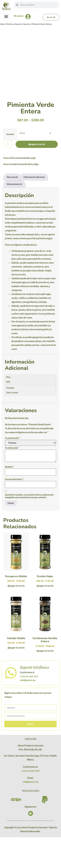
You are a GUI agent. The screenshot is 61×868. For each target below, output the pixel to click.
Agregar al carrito (37, 175)
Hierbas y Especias (14, 24)
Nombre (10, 497)
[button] (6, 16)
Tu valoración (12, 478)
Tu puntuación (13, 469)
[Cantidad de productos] (8, 175)
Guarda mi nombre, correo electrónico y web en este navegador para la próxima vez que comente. (29, 527)
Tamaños (10, 165)
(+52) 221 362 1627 (29, 707)
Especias (27, 24)
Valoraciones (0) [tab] (14, 215)
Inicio (2, 24)
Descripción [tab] (12, 208)
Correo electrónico (14, 510)
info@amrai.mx (28, 711)
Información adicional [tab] (34, 208)
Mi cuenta (19, 16)
